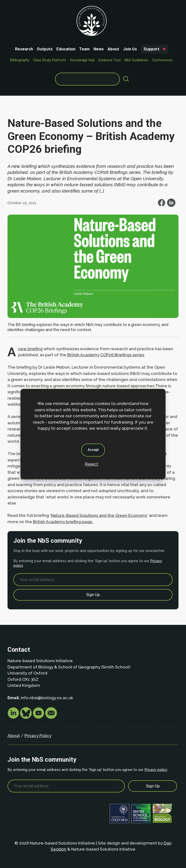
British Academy (83, 355)
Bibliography (20, 60)
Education (66, 49)
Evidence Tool (110, 60)
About (113, 49)
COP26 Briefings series (122, 355)
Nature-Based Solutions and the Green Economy (99, 515)
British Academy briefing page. (63, 522)
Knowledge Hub (82, 60)
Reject (92, 464)
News (99, 49)
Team (84, 49)
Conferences (162, 60)
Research (24, 49)
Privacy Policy (38, 736)
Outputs (45, 49)
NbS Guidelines (136, 60)
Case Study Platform (50, 60)
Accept (93, 450)
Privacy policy (156, 770)
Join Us (130, 49)
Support (151, 49)
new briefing (30, 349)
